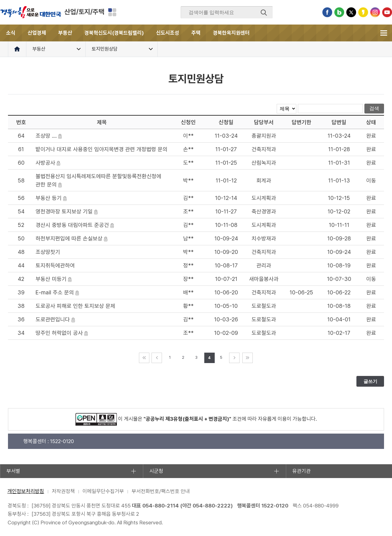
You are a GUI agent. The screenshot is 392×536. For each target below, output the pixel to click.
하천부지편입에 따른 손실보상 (69, 238)
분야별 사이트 (112, 12)
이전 (157, 358)
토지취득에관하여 (55, 265)
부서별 (13, 471)
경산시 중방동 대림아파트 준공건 (72, 225)
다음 (234, 358)
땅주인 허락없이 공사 (59, 333)
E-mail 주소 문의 (55, 292)
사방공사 (45, 163)
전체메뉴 (384, 33)
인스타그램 (375, 12)
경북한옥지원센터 (231, 33)
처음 (144, 358)
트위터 (351, 12)
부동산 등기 (49, 198)
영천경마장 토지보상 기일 (64, 211)
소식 (11, 33)
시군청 (156, 471)
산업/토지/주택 (84, 12)
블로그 (339, 12)
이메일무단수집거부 (103, 491)
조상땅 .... (46, 136)
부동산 (65, 33)
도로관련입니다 (53, 319)
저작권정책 (63, 491)
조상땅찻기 (48, 252)
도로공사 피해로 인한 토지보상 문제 (75, 306)
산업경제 (37, 33)
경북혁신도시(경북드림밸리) (114, 33)
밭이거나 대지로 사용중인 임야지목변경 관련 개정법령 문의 (102, 149)
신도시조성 (168, 33)
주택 (196, 33)
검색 (264, 13)
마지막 (248, 358)
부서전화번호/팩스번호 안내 (161, 491)
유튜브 (387, 12)
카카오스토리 (363, 12)
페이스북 (327, 12)
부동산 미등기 (51, 279)
